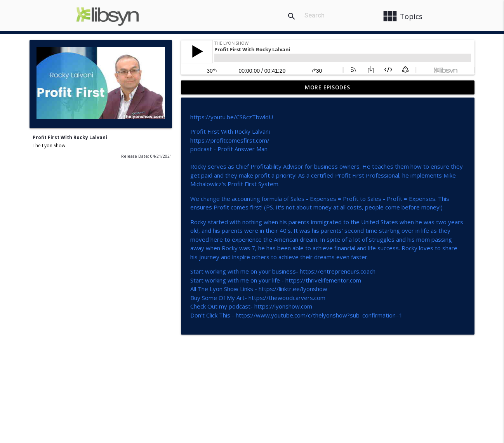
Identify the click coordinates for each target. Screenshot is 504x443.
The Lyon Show (49, 146)
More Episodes (328, 87)
